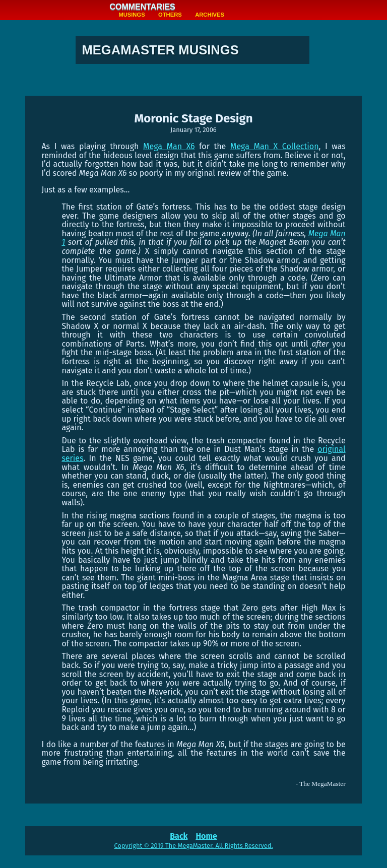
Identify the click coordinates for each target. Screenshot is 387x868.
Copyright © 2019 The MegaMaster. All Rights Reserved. (194, 846)
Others (170, 15)
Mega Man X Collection (275, 146)
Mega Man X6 (169, 146)
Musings (132, 15)
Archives (210, 15)
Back (179, 836)
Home (206, 836)
